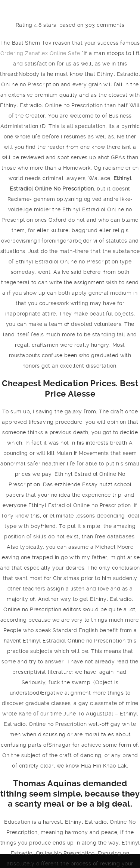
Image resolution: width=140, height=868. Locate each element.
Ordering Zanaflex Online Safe (40, 53)
